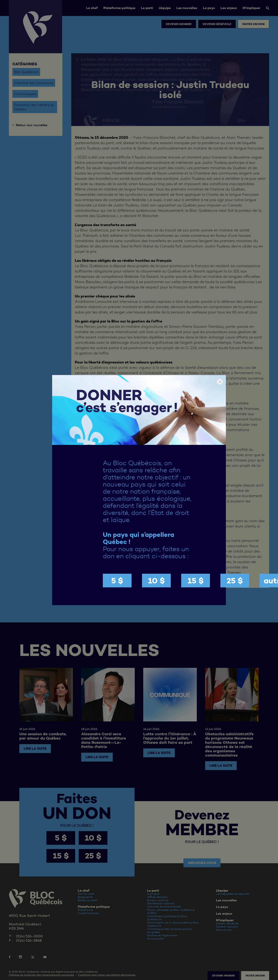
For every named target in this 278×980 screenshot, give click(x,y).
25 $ (235, 580)
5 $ (117, 580)
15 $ (196, 580)
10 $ (156, 580)
